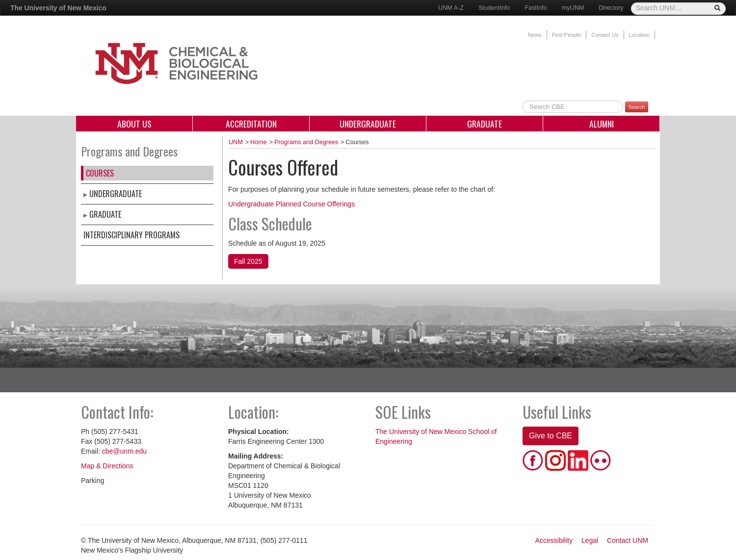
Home (259, 142)
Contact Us (605, 35)
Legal (590, 540)
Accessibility (554, 540)
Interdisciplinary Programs (131, 235)
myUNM (573, 8)
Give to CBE (551, 436)
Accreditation (251, 124)
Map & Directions (107, 466)
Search (637, 107)
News (535, 35)
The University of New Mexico (58, 8)
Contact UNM (628, 540)
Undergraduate (368, 124)
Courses (100, 173)
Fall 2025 (248, 261)
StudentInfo (494, 8)
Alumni (602, 124)
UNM (236, 142)
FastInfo (536, 8)
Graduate (485, 124)
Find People (567, 35)
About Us (134, 124)
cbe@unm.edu (124, 451)
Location (639, 35)
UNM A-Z (451, 8)
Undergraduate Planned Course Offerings (291, 204)
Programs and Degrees (306, 142)
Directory (611, 8)
